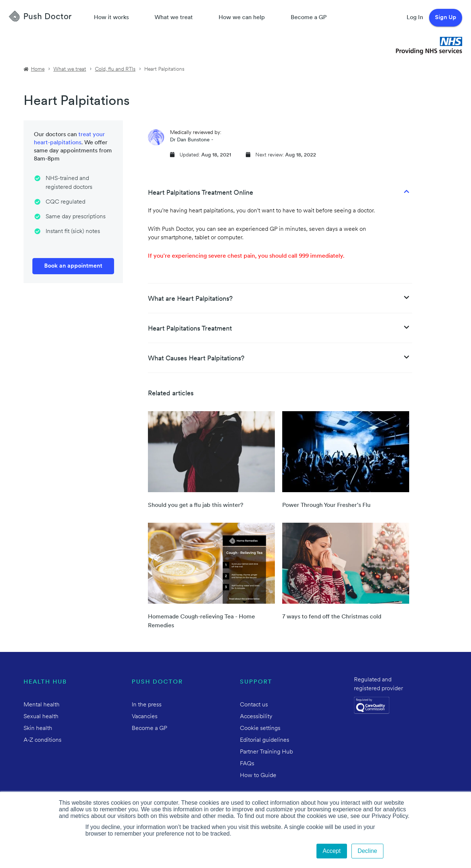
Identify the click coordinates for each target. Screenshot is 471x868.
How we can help (242, 18)
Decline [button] (367, 851)
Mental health (42, 705)
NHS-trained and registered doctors (69, 183)
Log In (415, 18)
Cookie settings (260, 728)
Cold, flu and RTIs (115, 69)
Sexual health (41, 717)
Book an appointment (73, 266)
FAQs (247, 764)
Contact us (254, 705)
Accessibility (256, 717)
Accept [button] (332, 851)
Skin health (38, 728)
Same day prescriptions (76, 217)
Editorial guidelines (265, 740)
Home (38, 69)
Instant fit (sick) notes (73, 232)
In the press (147, 705)
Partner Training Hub (266, 752)
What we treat (174, 18)
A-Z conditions (43, 740)
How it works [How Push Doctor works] (111, 18)
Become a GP (309, 18)
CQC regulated (65, 202)
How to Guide (258, 776)
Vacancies (145, 717)
